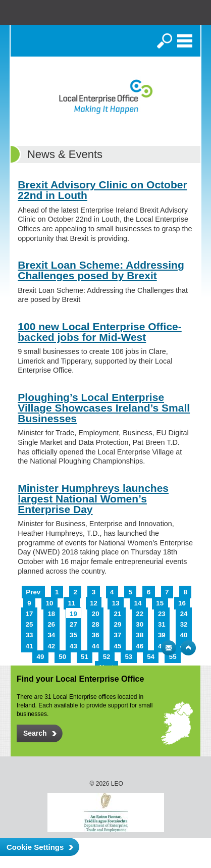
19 (73, 614)
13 (116, 603)
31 (162, 624)
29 (118, 624)
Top (188, 648)
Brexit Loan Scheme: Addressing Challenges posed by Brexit (101, 270)
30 (140, 624)
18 (51, 614)
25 (30, 624)
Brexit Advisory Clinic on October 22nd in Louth (102, 190)
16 (182, 603)
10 (50, 603)
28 (96, 624)
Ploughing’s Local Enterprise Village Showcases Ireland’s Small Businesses (104, 408)
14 (138, 603)
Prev (33, 592)
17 (30, 614)
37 (118, 635)
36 (96, 635)
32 (184, 624)
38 (140, 635)
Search (165, 41)
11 (71, 603)
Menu (185, 41)
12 (94, 603)
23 (162, 614)
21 (118, 614)
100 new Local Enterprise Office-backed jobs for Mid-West (99, 332)
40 (184, 635)
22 (140, 614)
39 (162, 635)
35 (73, 635)
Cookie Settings (35, 847)
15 (160, 603)
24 (184, 614)
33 (30, 635)
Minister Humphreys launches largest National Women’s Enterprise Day (93, 499)
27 (73, 624)
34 (51, 635)
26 (51, 624)
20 (96, 614)
